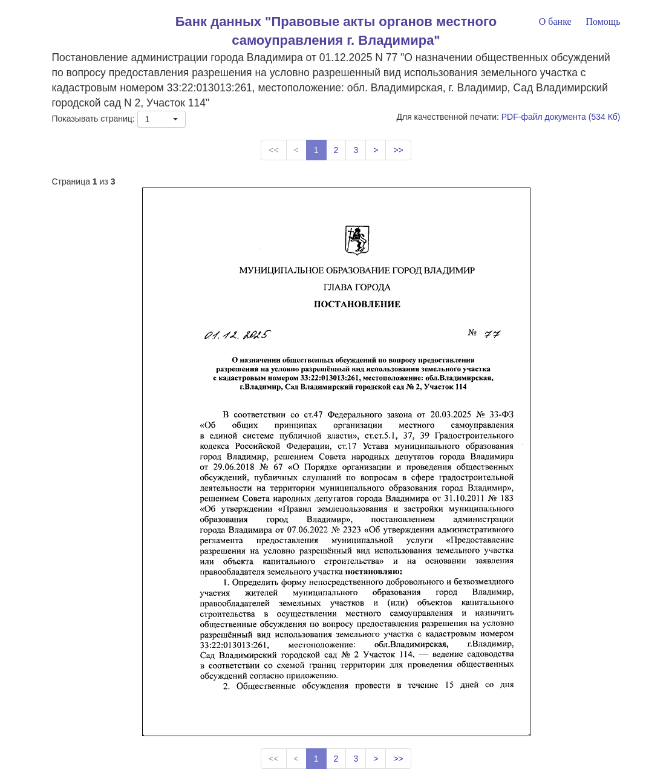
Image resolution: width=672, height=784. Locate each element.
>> (398, 150)
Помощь (603, 21)
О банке (555, 21)
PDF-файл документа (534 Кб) (561, 117)
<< (273, 150)
